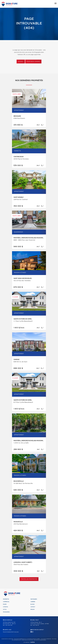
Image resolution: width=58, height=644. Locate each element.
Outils (5, 609)
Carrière (33, 602)
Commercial (6, 602)
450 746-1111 (36, 625)
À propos (5, 607)
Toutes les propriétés (29, 579)
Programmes (6, 612)
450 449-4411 (9, 625)
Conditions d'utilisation (27, 640)
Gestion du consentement (40, 640)
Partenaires (34, 599)
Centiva (32, 642)
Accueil (21, 62)
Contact (33, 607)
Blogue (32, 604)
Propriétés (6, 599)
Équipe (5, 604)
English (33, 609)
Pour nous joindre (33, 62)
